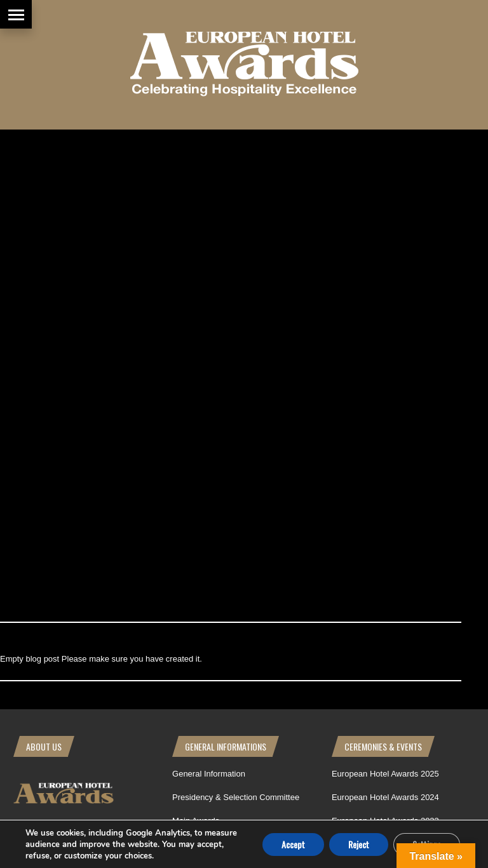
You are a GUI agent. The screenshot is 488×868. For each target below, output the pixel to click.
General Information (209, 313)
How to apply (196, 430)
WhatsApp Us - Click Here (61, 391)
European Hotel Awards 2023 (385, 360)
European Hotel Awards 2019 (385, 430)
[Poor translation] (85, 638)
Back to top (449, 517)
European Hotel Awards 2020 (385, 406)
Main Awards (196, 360)
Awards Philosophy (207, 383)
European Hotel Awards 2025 (385, 313)
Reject (359, 844)
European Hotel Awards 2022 (385, 383)
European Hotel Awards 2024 (385, 336)
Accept (293, 844)
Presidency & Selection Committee (236, 336)
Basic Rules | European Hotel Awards (241, 406)
